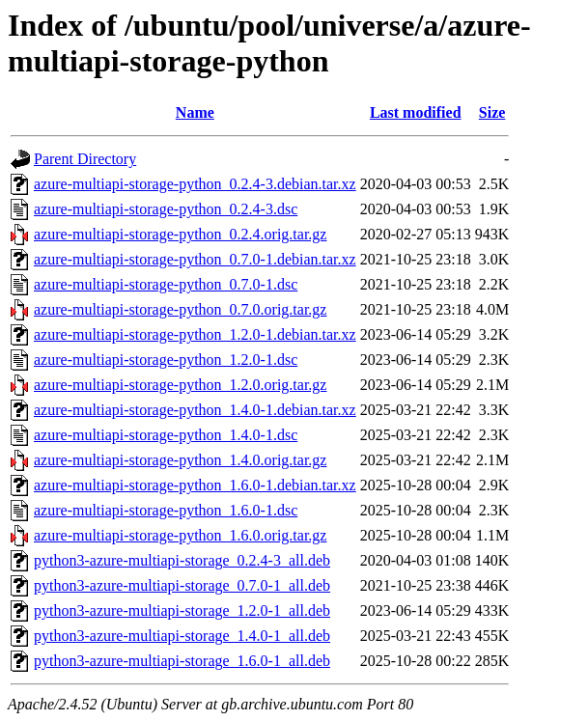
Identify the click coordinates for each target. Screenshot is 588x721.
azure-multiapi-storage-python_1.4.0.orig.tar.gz (180, 460)
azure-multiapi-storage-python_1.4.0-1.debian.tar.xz (195, 410)
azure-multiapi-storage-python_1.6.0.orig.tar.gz (180, 535)
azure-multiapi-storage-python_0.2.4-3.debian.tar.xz (195, 184)
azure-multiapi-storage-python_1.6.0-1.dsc (166, 510)
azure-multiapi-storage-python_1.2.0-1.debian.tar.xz (195, 334)
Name (195, 112)
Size (492, 112)
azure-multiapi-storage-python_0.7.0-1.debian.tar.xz (195, 259)
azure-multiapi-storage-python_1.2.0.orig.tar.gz (180, 385)
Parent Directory (85, 159)
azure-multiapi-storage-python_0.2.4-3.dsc (166, 209)
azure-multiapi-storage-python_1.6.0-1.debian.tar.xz (195, 485)
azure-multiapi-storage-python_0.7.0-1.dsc (166, 284)
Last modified (416, 112)
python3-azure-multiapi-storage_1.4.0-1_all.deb (182, 636)
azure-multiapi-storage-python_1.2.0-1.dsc (166, 360)
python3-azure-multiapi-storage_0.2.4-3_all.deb (182, 560)
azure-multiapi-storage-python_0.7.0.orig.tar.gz (180, 309)
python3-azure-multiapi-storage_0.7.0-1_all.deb (182, 585)
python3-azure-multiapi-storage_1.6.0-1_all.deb (182, 661)
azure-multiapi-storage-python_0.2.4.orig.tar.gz (180, 234)
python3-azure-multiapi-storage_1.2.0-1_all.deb (182, 610)
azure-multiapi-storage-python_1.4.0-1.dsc (166, 435)
